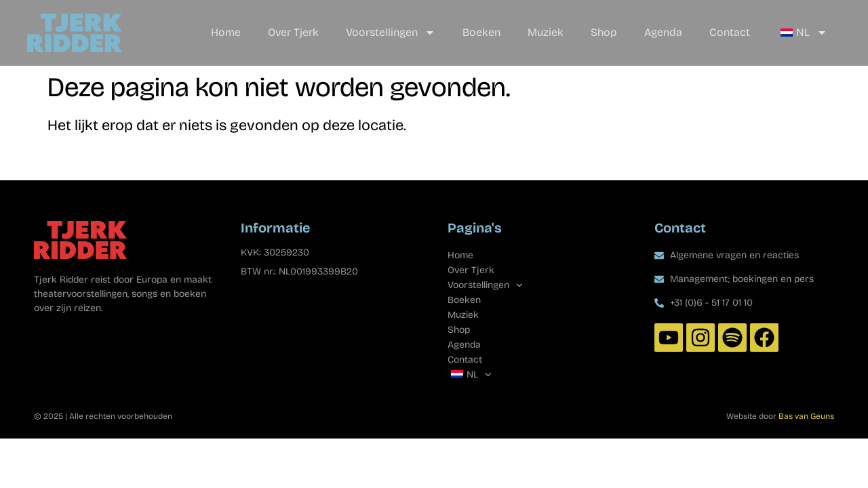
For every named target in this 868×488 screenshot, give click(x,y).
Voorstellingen (391, 33)
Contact (730, 32)
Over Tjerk (293, 32)
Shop (604, 32)
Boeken (481, 32)
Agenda (663, 32)
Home (226, 32)
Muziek (546, 32)
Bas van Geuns (806, 416)
